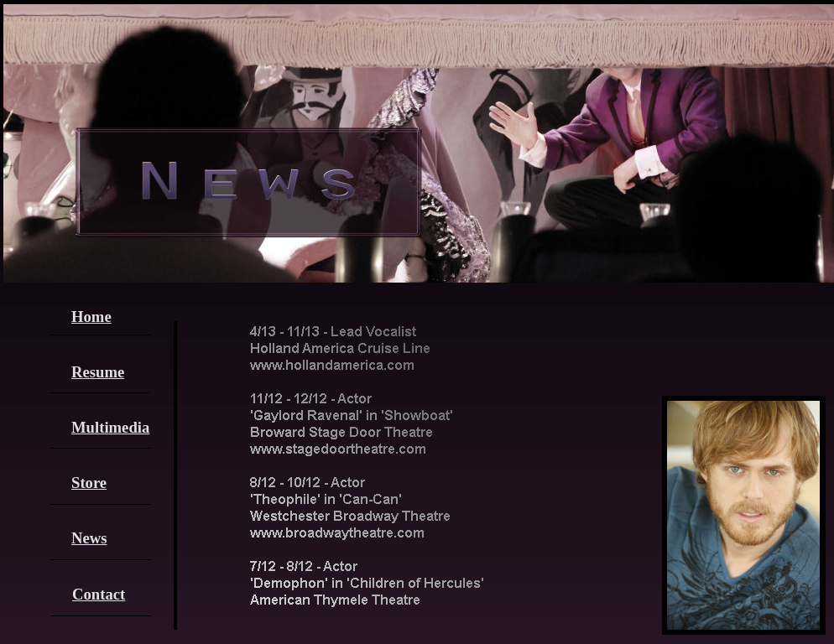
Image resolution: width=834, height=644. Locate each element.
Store (89, 483)
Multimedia (110, 427)
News (89, 538)
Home (91, 317)
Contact (99, 594)
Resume (98, 372)
